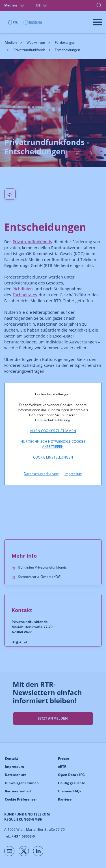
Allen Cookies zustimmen (53, 431)
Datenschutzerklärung (41, 474)
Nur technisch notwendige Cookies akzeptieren (53, 444)
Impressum (73, 474)
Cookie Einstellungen (53, 457)
